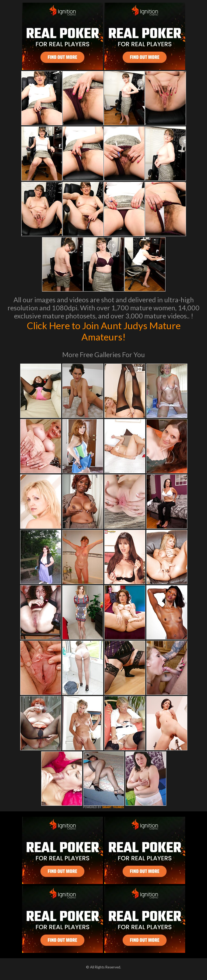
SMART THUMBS (113, 807)
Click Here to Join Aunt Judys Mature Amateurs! (104, 331)
